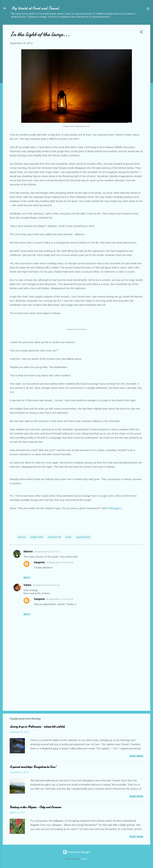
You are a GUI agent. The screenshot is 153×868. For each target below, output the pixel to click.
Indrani (27, 585)
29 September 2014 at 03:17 (48, 552)
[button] (141, 33)
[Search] (148, 9)
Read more (136, 756)
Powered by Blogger (76, 852)
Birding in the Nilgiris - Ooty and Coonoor (35, 807)
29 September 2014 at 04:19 (60, 599)
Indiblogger (113, 508)
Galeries (84, 859)
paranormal (54, 537)
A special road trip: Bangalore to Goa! (33, 767)
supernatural (83, 537)
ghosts (22, 537)
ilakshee (28, 552)
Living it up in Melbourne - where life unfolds (37, 727)
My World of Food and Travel (35, 8)
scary (68, 537)
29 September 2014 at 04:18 (60, 562)
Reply (27, 578)
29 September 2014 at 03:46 (46, 585)
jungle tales (37, 537)
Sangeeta (39, 562)
